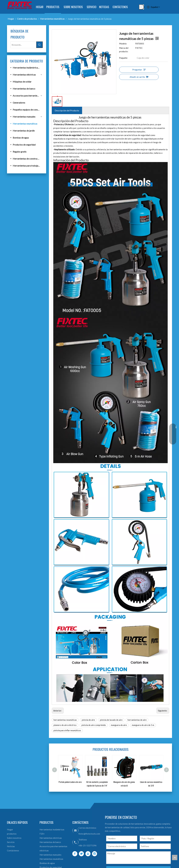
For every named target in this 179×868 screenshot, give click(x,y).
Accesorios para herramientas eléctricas (28, 96)
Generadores (19, 103)
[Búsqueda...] (23, 45)
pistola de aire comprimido (94, 725)
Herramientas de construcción (27, 159)
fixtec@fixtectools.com (89, 834)
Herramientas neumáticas (25, 124)
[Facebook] (75, 854)
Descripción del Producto (67, 110)
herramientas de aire (137, 720)
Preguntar (139, 70)
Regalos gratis (20, 152)
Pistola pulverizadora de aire (70, 782)
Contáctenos (13, 850)
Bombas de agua (21, 138)
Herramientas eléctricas (24, 75)
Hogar (10, 829)
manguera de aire (119, 725)
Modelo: (123, 44)
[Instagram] (95, 854)
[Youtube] (88, 854)
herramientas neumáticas (65, 720)
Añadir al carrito (139, 77)
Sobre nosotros (14, 838)
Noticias (11, 846)
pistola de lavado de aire (111, 720)
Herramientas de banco (24, 89)
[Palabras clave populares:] (142, 7)
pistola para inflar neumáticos (67, 730)
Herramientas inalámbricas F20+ (28, 68)
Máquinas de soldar (22, 82)
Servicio (11, 842)
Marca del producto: (124, 50)
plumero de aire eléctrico (65, 725)
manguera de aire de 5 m (143, 725)
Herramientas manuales (24, 117)
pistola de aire (88, 720)
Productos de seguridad (24, 145)
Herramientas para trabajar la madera (28, 166)
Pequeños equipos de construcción (28, 110)
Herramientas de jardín (24, 131)
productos (12, 834)
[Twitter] (81, 854)
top (175, 857)
